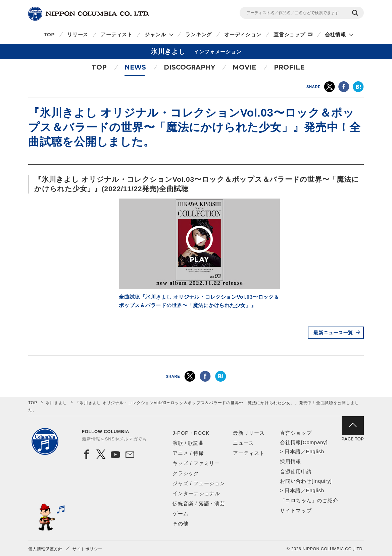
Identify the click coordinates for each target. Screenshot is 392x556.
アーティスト (117, 34)
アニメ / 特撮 (188, 453)
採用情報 (290, 461)
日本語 (292, 451)
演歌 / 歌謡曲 (188, 443)
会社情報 (335, 34)
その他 (180, 524)
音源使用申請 (296, 472)
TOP (49, 34)
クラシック (186, 473)
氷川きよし (56, 403)
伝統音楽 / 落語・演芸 (199, 503)
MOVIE (244, 67)
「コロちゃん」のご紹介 (309, 500)
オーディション (243, 34)
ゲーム (180, 514)
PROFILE (289, 67)
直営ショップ (289, 34)
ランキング (199, 34)
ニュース (243, 443)
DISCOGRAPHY (189, 67)
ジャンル (155, 34)
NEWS (135, 67)
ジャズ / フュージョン (199, 483)
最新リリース (249, 433)
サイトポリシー (87, 549)
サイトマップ (296, 510)
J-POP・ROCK (191, 433)
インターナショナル (196, 493)
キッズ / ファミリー (196, 463)
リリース (78, 34)
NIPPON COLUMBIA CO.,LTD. (89, 14)
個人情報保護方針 (45, 549)
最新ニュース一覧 (333, 333)
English (315, 451)
